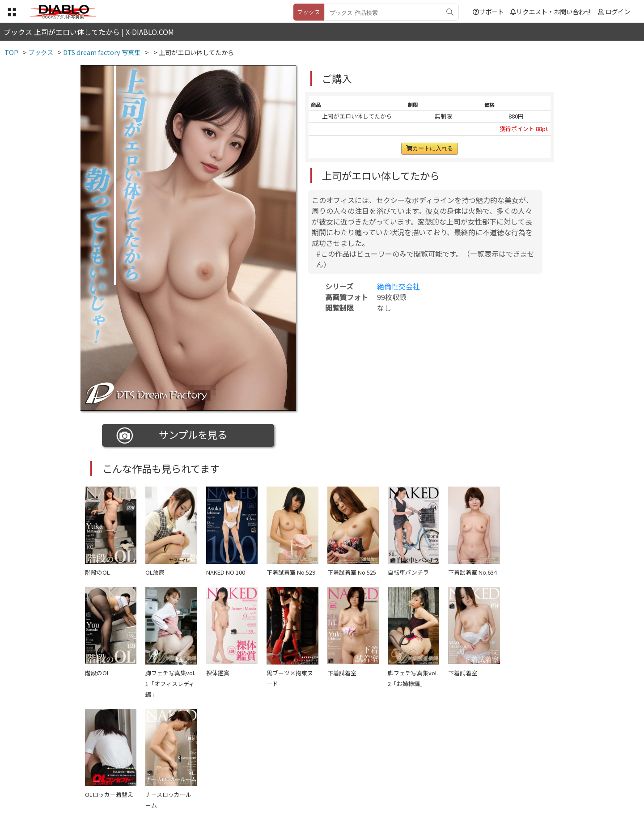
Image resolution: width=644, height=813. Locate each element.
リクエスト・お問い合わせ (551, 11)
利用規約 (220, 758)
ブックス (309, 12)
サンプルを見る (172, 436)
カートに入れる (430, 148)
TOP (190, 758)
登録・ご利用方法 (315, 758)
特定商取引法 (261, 758)
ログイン (618, 11)
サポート (488, 11)
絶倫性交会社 (398, 286)
